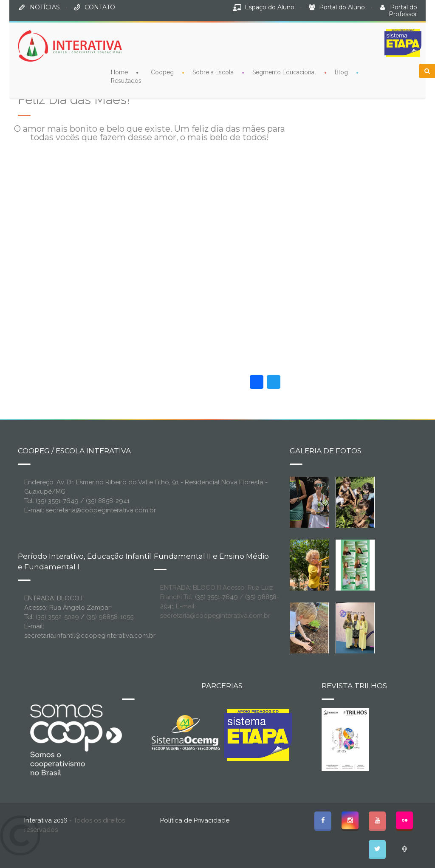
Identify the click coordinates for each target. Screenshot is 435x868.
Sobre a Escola (213, 72)
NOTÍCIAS (45, 7)
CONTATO (100, 7)
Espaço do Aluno (270, 7)
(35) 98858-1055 (110, 617)
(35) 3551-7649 (216, 597)
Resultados (126, 81)
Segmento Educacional (284, 72)
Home (119, 72)
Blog (341, 72)
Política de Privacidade (195, 820)
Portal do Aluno (342, 7)
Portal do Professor (403, 11)
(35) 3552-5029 (57, 617)
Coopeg (162, 72)
